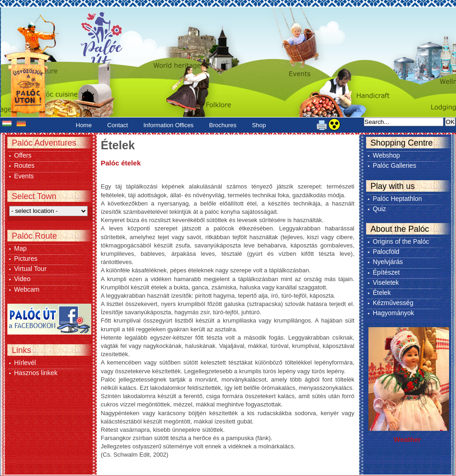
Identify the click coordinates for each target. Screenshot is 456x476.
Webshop (387, 155)
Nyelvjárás (388, 262)
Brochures (223, 125)
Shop (259, 125)
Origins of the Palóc (401, 241)
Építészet (386, 272)
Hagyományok (394, 313)
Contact (118, 125)
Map (21, 248)
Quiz (380, 209)
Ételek (382, 293)
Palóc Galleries (395, 165)
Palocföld (386, 252)
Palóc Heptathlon (398, 199)
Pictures (26, 259)
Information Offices (169, 125)
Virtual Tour (30, 269)
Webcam (27, 289)
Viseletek (386, 282)
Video (23, 279)
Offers (23, 155)
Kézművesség (393, 303)
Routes (24, 165)
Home (84, 125)
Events (24, 176)
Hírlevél (25, 363)
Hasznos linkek (36, 373)
